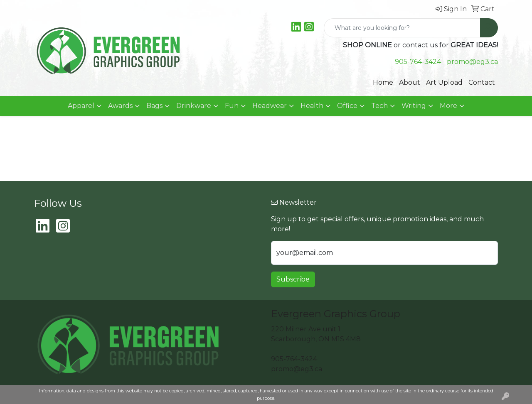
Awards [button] (120, 106)
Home (383, 82)
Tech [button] (379, 106)
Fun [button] (232, 106)
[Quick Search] (402, 28)
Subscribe (293, 279)
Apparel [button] (81, 106)
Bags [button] (154, 106)
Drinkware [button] (194, 106)
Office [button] (347, 106)
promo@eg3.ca (472, 62)
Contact (482, 82)
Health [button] (312, 106)
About (410, 82)
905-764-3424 (418, 62)
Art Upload (444, 82)
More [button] (448, 106)
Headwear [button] (270, 106)
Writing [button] (414, 106)
